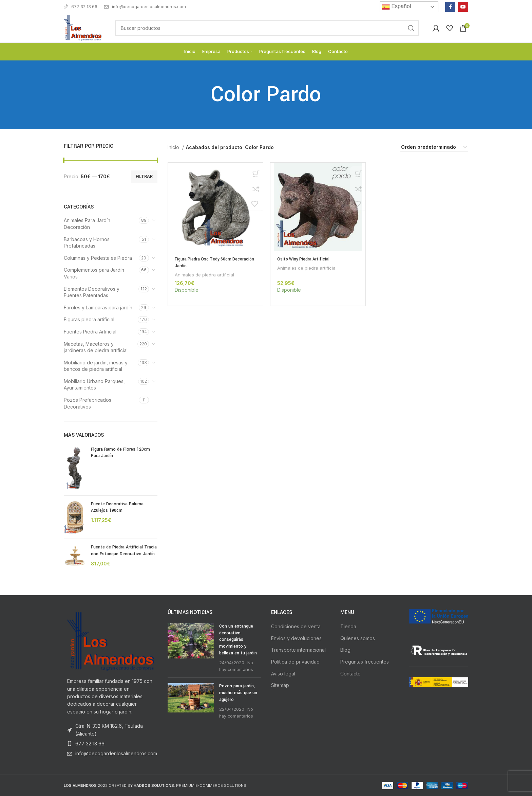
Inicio (174, 147)
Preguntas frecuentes (365, 662)
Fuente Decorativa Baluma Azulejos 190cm (117, 507)
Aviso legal (283, 674)
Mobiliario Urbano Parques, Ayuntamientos (94, 385)
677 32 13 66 (81, 7)
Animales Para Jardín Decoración (87, 224)
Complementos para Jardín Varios (94, 273)
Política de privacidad (295, 662)
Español (396, 7)
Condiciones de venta (296, 626)
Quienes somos (358, 638)
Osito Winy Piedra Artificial (304, 259)
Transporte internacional (298, 650)
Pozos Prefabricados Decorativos (88, 403)
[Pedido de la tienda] (434, 148)
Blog (345, 650)
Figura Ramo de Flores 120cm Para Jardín (120, 453)
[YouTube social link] (463, 7)
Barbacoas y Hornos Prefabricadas (87, 243)
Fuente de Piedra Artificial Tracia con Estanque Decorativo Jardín (124, 550)
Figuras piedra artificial (89, 319)
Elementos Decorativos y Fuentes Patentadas (92, 292)
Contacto (350, 674)
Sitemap (280, 685)
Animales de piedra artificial (204, 275)
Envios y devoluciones (296, 638)
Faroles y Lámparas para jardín (98, 307)
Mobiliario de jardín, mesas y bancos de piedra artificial (96, 366)
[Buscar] (267, 28)
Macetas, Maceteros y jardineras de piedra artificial (96, 347)
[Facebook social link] (450, 7)
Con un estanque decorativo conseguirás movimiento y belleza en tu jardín (238, 639)
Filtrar (144, 176)
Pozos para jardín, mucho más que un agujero (238, 693)
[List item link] (111, 744)
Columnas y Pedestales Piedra (98, 258)
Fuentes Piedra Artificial (90, 332)
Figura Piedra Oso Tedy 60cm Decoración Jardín (204, 263)
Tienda (348, 626)
